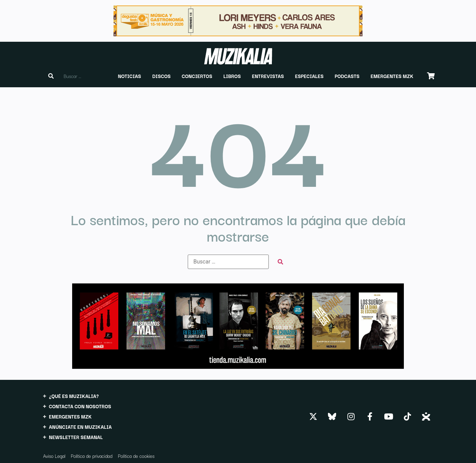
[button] (130, 76)
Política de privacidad (92, 456)
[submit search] (280, 262)
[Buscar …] (228, 262)
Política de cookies (136, 456)
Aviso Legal (54, 456)
